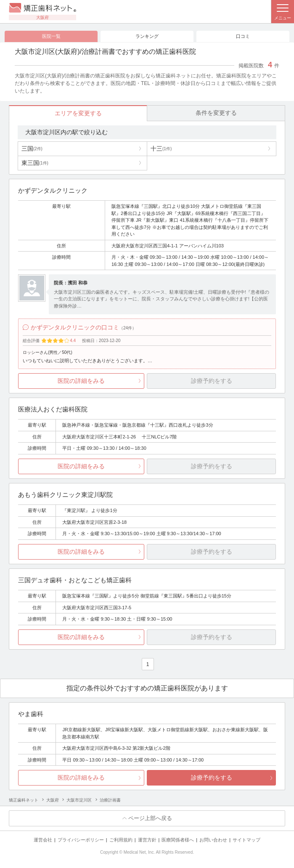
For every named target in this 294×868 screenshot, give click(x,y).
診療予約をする (212, 778)
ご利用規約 (121, 840)
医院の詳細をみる (81, 381)
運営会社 (43, 840)
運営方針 (147, 840)
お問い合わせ (213, 840)
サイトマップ (246, 840)
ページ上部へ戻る (150, 818)
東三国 (35, 163)
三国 (32, 149)
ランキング (147, 36)
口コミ (243, 36)
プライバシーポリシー (81, 840)
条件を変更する (216, 113)
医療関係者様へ (178, 840)
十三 (161, 149)
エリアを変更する (78, 113)
